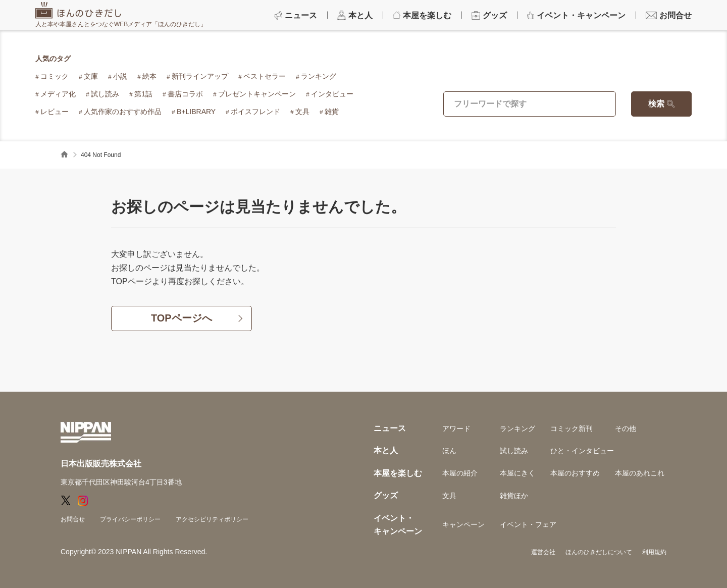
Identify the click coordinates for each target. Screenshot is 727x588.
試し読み (105, 94)
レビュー (55, 112)
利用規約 (654, 552)
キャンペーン (463, 524)
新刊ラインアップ (200, 76)
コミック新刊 (572, 429)
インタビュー (332, 94)
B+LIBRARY (196, 112)
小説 (120, 76)
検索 (656, 104)
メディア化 (58, 94)
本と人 (386, 450)
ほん (449, 451)
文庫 (91, 76)
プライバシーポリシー (130, 519)
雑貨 (332, 112)
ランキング (319, 76)
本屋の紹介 (460, 473)
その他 (626, 429)
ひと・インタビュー (582, 451)
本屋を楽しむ (398, 473)
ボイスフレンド (255, 112)
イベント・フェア (528, 524)
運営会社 (543, 552)
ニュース (390, 428)
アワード (456, 429)
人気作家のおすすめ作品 (123, 112)
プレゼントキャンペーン (257, 94)
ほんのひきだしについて (599, 552)
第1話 (143, 94)
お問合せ (73, 519)
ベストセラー (265, 76)
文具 (302, 112)
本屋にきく (517, 473)
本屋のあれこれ (640, 473)
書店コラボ (185, 94)
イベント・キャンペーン (398, 525)
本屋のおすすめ (575, 473)
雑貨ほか (514, 496)
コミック (55, 76)
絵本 (149, 76)
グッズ (386, 495)
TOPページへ (182, 318)
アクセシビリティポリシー (212, 519)
